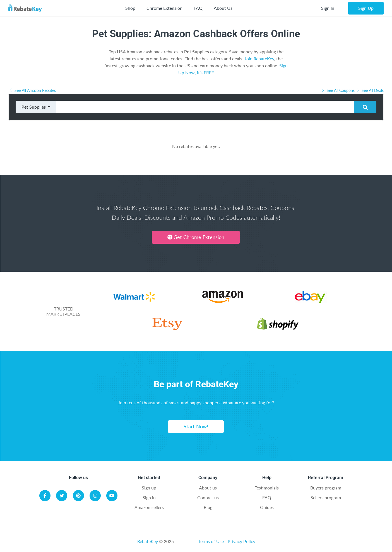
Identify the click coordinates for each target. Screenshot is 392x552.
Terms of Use (211, 541)
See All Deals (370, 90)
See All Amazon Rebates (32, 90)
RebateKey (148, 541)
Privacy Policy (241, 541)
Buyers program (326, 488)
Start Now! (196, 426)
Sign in (149, 497)
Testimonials (267, 488)
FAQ (198, 8)
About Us (223, 8)
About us (208, 488)
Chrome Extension (164, 8)
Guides (267, 507)
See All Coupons (338, 90)
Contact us (208, 497)
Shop (130, 8)
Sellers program (326, 497)
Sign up (149, 488)
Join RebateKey (259, 58)
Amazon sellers (149, 507)
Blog (208, 507)
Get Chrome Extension (196, 237)
